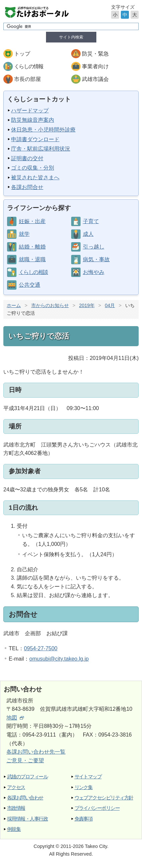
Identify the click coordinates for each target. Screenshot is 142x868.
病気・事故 (96, 259)
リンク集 (84, 787)
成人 (88, 234)
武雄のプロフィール (27, 777)
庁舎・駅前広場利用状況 (41, 149)
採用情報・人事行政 (27, 819)
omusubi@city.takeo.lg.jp (59, 659)
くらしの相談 (33, 272)
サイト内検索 (71, 37)
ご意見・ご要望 (25, 760)
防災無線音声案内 (33, 120)
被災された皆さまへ (35, 177)
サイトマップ (88, 777)
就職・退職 (32, 259)
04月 (110, 305)
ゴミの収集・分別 (33, 168)
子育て (91, 221)
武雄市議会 (95, 79)
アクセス (16, 787)
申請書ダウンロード (35, 139)
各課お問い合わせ (25, 798)
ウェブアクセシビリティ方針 (104, 798)
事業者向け (95, 66)
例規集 (14, 829)
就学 (24, 234)
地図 (15, 718)
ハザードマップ (30, 111)
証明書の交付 (27, 158)
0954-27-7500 (41, 648)
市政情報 (16, 808)
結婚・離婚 (32, 247)
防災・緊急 (95, 54)
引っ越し (94, 247)
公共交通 (30, 285)
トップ (22, 54)
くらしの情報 (29, 66)
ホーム (14, 305)
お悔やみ (94, 272)
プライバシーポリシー (97, 808)
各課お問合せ (27, 187)
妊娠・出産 (32, 221)
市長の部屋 (28, 79)
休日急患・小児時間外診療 (43, 130)
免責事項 (84, 819)
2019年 (87, 305)
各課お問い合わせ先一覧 (36, 752)
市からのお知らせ (50, 305)
